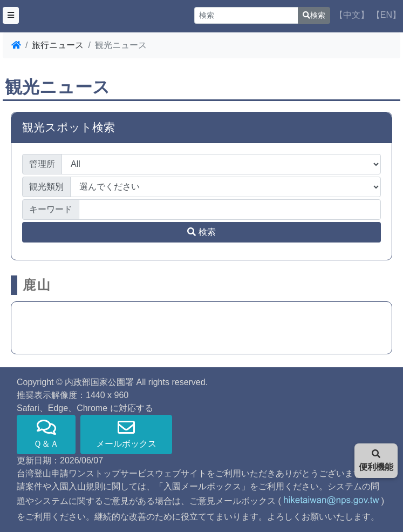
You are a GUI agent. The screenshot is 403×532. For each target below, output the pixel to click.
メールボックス (126, 433)
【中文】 (352, 15)
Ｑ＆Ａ (46, 433)
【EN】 (386, 15)
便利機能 (376, 460)
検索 (314, 15)
